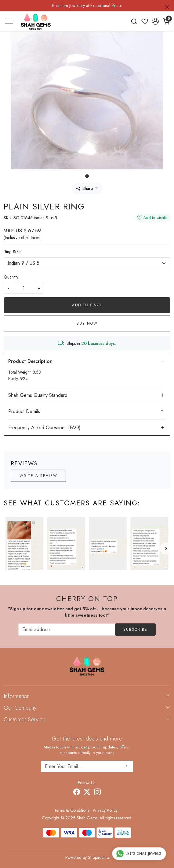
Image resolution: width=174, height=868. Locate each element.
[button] (155, 21)
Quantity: (11, 277)
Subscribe (135, 630)
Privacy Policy (105, 810)
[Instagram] (97, 793)
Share (85, 188)
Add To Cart (87, 305)
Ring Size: (13, 252)
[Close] (167, 7)
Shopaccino (98, 857)
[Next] (166, 549)
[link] (134, 21)
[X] (87, 793)
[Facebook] (77, 793)
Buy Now (87, 323)
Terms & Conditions (72, 810)
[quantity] (24, 288)
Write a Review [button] (38, 476)
